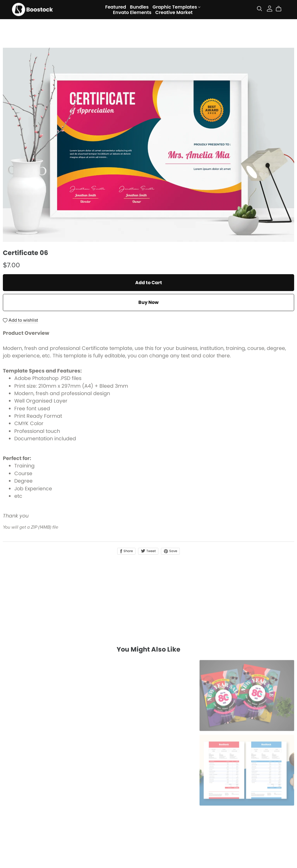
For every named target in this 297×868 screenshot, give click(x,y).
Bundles (139, 7)
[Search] (260, 9)
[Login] (270, 8)
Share (126, 551)
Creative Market (174, 12)
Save (170, 551)
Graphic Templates (176, 7)
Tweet (148, 551)
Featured (116, 7)
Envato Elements (132, 12)
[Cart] (281, 9)
